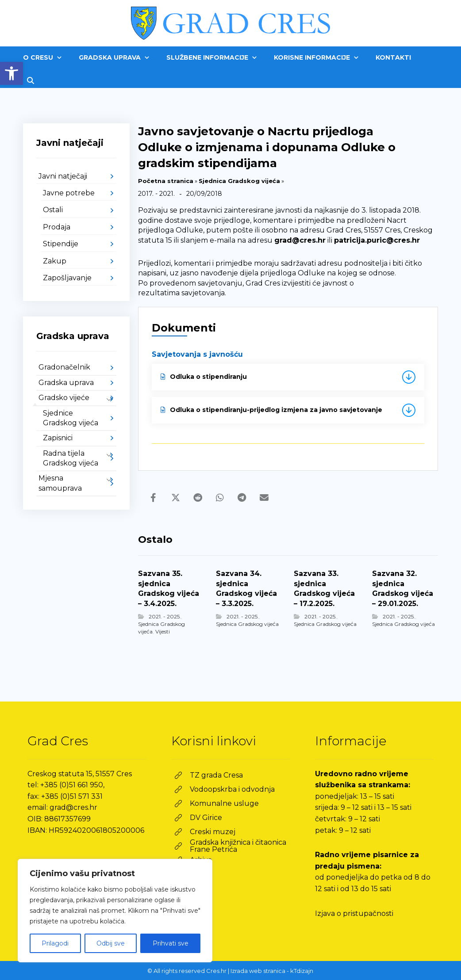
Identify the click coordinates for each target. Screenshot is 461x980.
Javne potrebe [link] (69, 193)
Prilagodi (55, 943)
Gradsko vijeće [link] (64, 398)
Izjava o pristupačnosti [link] (354, 913)
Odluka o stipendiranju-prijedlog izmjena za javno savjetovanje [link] (271, 410)
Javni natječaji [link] (63, 176)
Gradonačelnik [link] (64, 367)
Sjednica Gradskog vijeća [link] (239, 181)
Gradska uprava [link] (66, 383)
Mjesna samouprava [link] (60, 483)
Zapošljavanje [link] (67, 278)
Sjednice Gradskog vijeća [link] (71, 418)
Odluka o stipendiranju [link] (204, 377)
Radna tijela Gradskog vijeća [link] (71, 458)
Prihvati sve (171, 943)
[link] (12, 73)
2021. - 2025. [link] (165, 616)
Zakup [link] (55, 261)
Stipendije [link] (61, 244)
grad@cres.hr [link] (300, 240)
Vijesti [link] (163, 631)
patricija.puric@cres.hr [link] (377, 240)
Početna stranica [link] (166, 181)
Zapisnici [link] (58, 438)
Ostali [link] (53, 210)
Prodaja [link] (57, 227)
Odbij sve (111, 943)
